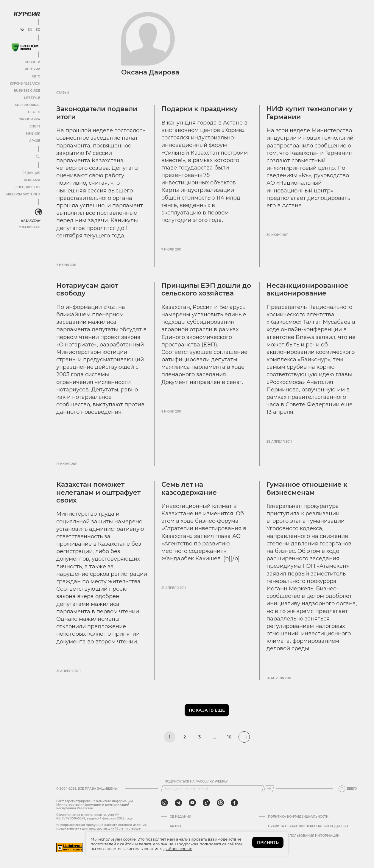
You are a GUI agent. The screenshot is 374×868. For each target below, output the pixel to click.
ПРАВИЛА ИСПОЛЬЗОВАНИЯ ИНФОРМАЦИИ (304, 836)
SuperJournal (28, 105)
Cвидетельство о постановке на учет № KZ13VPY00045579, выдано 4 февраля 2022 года (94, 817)
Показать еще (207, 710)
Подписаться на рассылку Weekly (196, 782)
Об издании (180, 817)
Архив (35, 141)
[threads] (220, 803)
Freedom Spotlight (23, 194)
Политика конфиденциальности (298, 817)
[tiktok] (206, 803)
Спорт (35, 126)
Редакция (31, 173)
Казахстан (31, 221)
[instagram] (164, 803)
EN (30, 30)
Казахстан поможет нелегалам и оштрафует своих (98, 492)
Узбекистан (30, 227)
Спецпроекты (28, 187)
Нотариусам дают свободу (87, 289)
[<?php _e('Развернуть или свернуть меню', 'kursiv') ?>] (38, 212)
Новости (32, 62)
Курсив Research (25, 84)
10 (229, 737)
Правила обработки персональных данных (308, 826)
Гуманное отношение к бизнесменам (307, 488)
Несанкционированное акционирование (307, 289)
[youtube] (192, 803)
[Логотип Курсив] (27, 14)
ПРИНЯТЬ (268, 842)
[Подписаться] (269, 789)
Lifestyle (32, 98)
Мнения (33, 134)
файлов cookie (178, 849)
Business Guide (27, 91)
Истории (32, 69)
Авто (36, 76)
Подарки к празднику (200, 109)
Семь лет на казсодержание (189, 488)
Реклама (32, 180)
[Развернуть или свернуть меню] (38, 157)
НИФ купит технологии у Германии (310, 113)
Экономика (30, 119)
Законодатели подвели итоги (97, 113)
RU (22, 30)
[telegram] (178, 803)
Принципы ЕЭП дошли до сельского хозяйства (206, 289)
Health (34, 112)
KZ (38, 30)
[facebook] (234, 803)
